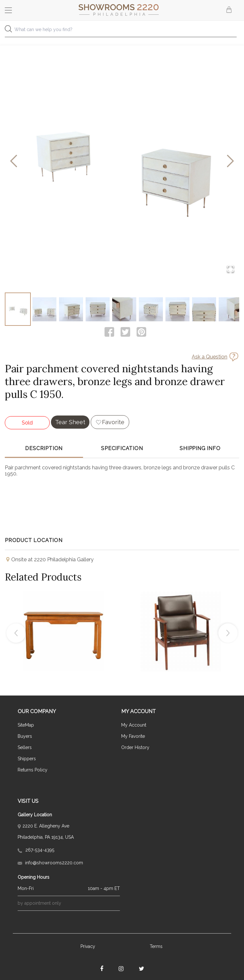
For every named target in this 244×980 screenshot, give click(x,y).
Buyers (25, 736)
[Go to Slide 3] (71, 309)
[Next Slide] (230, 161)
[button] (122, 161)
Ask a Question (210, 357)
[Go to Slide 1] (18, 309)
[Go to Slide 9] (231, 309)
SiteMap (26, 725)
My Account (134, 725)
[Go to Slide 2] (44, 309)
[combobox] (122, 31)
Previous (16, 633)
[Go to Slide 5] (124, 309)
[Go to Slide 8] (204, 309)
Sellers (25, 747)
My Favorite (133, 736)
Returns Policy (33, 770)
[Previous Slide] (14, 161)
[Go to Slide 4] (98, 309)
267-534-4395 (36, 850)
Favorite (113, 422)
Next (228, 633)
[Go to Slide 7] (177, 309)
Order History (135, 747)
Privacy (88, 946)
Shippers (27, 759)
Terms (156, 946)
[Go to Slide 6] (151, 309)
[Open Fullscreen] (231, 269)
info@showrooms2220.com (50, 863)
